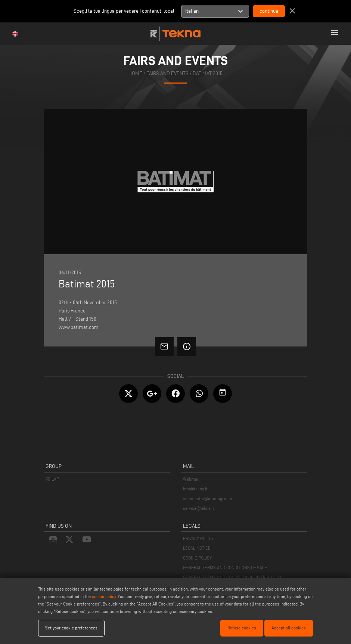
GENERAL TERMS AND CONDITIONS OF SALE (225, 568)
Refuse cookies (242, 628)
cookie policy (104, 596)
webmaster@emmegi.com (208, 498)
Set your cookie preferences (71, 628)
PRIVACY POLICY (198, 538)
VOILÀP (52, 479)
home (135, 73)
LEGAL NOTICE (197, 548)
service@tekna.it (198, 508)
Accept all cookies (289, 628)
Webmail (191, 479)
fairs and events (167, 73)
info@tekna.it (195, 489)
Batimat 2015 (208, 73)
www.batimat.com (79, 327)
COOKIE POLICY (197, 558)
